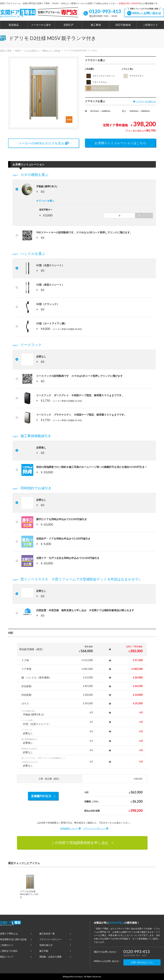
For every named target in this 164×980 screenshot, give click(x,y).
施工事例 (96, 25)
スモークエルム (97, 82)
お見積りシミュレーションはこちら (120, 143)
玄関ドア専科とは (16, 934)
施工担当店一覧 (55, 934)
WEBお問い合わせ (144, 12)
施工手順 (55, 951)
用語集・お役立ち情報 (55, 957)
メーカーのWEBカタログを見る (44, 143)
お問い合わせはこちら (142, 962)
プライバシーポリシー (96, 828)
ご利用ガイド (150, 25)
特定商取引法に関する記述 (16, 939)
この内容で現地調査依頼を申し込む (82, 843)
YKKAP (18, 50)
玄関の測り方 (55, 945)
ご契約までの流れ (16, 951)
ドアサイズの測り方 (145, 101)
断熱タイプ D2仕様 (51, 50)
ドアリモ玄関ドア (32, 50)
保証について (16, 957)
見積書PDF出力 (43, 796)
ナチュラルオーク (98, 88)
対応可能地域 (123, 25)
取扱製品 (14, 25)
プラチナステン (134, 76)
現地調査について (70, 828)
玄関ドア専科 (6, 50)
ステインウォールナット (101, 76)
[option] (30, 887)
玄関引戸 (68, 25)
